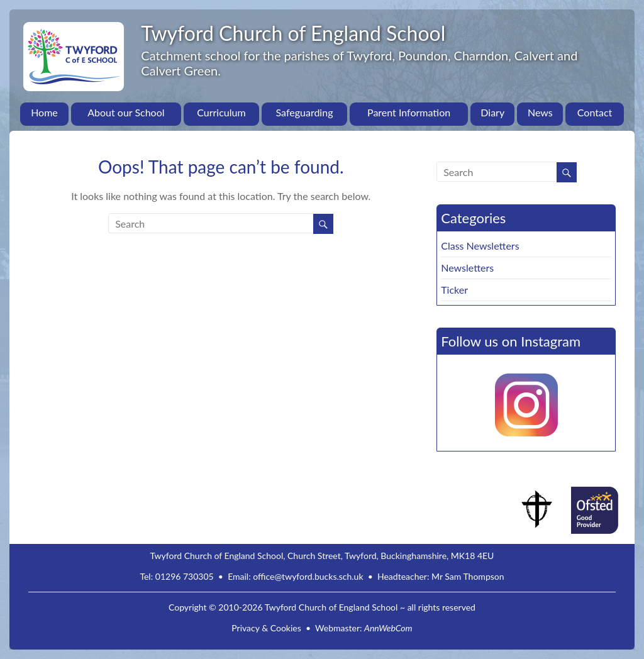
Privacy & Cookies (266, 628)
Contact (595, 112)
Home (44, 112)
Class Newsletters (480, 246)
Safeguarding (305, 112)
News (540, 112)
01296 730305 (185, 576)
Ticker (454, 290)
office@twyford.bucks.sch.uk (308, 576)
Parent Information (409, 112)
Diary (492, 112)
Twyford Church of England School (293, 33)
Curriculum (221, 112)
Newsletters (467, 268)
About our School (126, 112)
